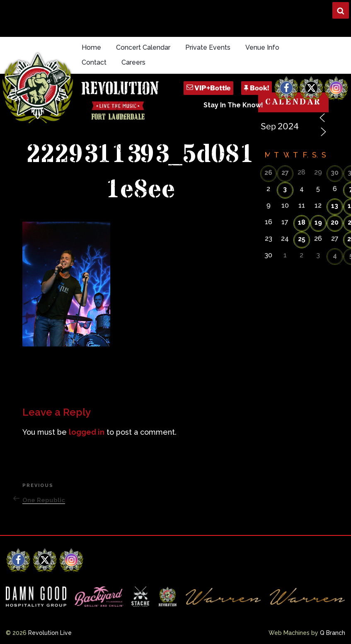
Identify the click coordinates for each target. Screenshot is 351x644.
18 (302, 222)
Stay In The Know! (233, 105)
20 (335, 222)
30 (335, 173)
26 (268, 173)
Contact (94, 62)
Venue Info (262, 47)
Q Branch (333, 633)
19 (318, 222)
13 (335, 206)
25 (302, 239)
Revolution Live (50, 633)
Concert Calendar (143, 47)
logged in (87, 432)
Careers (133, 62)
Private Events (208, 47)
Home (91, 47)
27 (285, 173)
